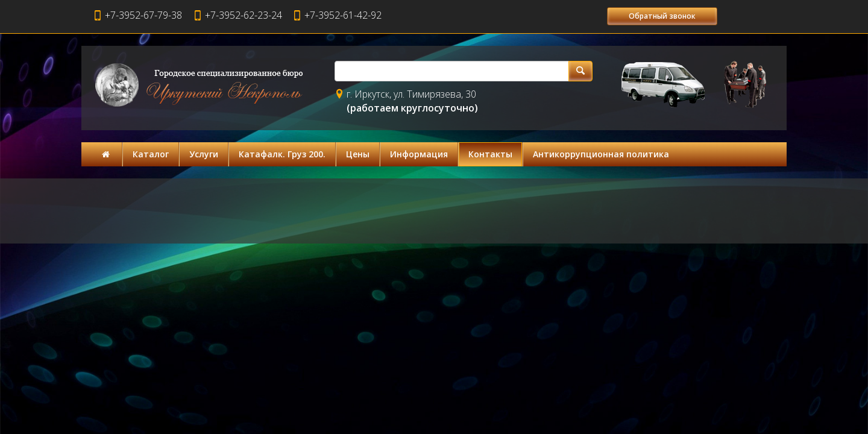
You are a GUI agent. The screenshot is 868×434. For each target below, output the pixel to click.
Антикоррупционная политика (601, 154)
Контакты (490, 154)
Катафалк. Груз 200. (282, 154)
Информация (419, 154)
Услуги (204, 154)
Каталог (151, 154)
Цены (358, 154)
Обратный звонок (662, 16)
